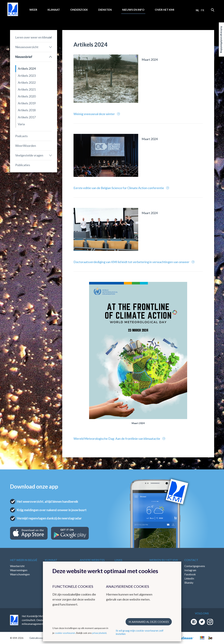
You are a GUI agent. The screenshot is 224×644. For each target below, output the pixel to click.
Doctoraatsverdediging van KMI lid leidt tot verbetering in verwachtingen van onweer (132, 262)
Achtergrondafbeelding (221, 40)
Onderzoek (79, 10)
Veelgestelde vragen (29, 155)
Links (118, 560)
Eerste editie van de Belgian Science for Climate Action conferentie (119, 188)
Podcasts (21, 136)
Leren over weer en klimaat (34, 37)
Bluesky (189, 583)
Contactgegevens (195, 566)
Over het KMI (164, 10)
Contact (191, 560)
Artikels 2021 (27, 89)
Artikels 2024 (27, 68)
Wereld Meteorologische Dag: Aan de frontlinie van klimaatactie (117, 439)
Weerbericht (17, 566)
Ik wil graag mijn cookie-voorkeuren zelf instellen (140, 632)
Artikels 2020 (27, 96)
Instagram (190, 570)
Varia (21, 124)
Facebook (190, 574)
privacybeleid (99, 633)
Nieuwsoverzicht (27, 47)
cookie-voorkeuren (65, 633)
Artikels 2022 (27, 82)
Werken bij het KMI (164, 560)
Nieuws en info (133, 10)
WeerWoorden (26, 146)
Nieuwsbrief (24, 57)
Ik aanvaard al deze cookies (149, 622)
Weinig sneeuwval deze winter (94, 114)
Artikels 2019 (27, 103)
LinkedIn (189, 578)
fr (202, 10)
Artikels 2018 (27, 110)
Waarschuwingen (20, 574)
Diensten (105, 10)
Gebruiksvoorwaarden (41, 638)
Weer (33, 10)
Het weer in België (24, 560)
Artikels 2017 (27, 117)
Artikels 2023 (27, 76)
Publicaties (23, 165)
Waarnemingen (19, 570)
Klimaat (54, 10)
